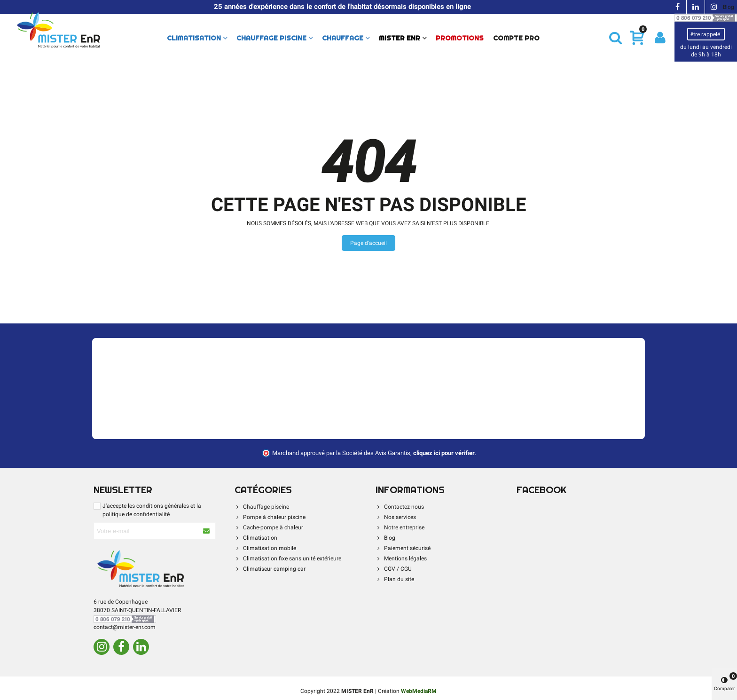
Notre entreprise (400, 527)
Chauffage (343, 38)
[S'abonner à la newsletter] (207, 531)
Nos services (396, 517)
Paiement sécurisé (403, 548)
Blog (729, 7)
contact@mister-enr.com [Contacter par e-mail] (125, 627)
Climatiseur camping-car (270, 569)
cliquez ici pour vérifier (444, 453)
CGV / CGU (394, 569)
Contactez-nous (400, 507)
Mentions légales (401, 558)
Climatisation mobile (265, 548)
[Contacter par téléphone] (706, 17)
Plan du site (395, 579)
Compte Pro (516, 38)
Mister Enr (400, 38)
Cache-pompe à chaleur (269, 527)
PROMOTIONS (460, 38)
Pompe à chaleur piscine (270, 517)
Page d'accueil (368, 243)
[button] (615, 38)
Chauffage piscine (271, 38)
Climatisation (194, 38)
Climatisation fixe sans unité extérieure (288, 558)
